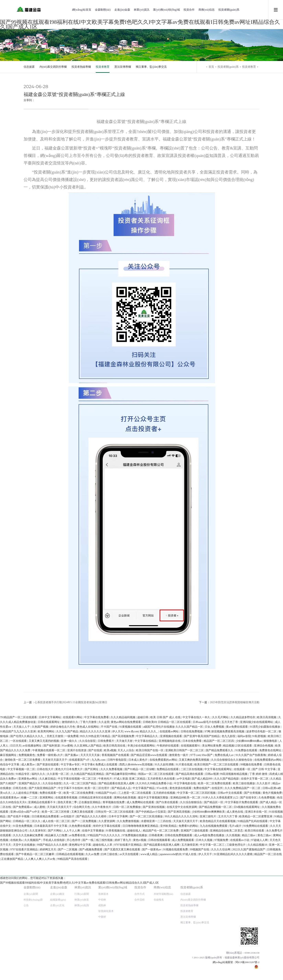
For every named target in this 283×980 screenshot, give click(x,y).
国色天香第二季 (68, 921)
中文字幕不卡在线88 (71, 907)
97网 (205, 850)
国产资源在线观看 (48, 883)
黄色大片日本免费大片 (69, 888)
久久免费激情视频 (128, 940)
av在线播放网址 (30, 864)
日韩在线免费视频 (189, 850)
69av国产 (208, 874)
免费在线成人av (225, 874)
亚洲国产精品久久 (30, 902)
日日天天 (13, 864)
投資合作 (189, 10)
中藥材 (102, 761)
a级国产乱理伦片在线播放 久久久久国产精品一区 (171, 845)
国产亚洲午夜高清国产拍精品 (199, 855)
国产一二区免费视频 (85, 940)
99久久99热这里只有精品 (93, 855)
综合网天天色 (82, 926)
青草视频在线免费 (114, 921)
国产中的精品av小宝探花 (151, 930)
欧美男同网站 (44, 850)
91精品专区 (23, 893)
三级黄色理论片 (236, 963)
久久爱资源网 (107, 940)
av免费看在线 (78, 954)
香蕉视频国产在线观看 (116, 874)
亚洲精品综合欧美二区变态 (227, 949)
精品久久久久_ (146, 850)
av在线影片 (68, 935)
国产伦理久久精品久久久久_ (25, 855)
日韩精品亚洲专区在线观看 (96, 916)
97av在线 (162, 907)
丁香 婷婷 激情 (259, 893)
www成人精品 (149, 973)
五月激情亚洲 (190, 963)
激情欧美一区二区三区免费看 (23, 878)
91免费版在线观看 (244, 869)
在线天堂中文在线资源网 (182, 926)
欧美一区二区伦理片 (97, 907)
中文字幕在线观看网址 (219, 888)
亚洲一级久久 (67, 860)
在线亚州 (218, 907)
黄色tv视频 (140, 959)
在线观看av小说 (240, 959)
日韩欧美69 (147, 841)
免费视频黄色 (27, 874)
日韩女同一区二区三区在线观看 (115, 930)
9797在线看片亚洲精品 (128, 963)
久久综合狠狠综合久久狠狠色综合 (232, 878)
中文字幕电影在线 (185, 902)
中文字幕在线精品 (143, 860)
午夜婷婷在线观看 (165, 864)
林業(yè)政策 (82, 744)
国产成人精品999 (202, 897)
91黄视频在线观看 (128, 845)
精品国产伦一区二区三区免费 (161, 949)
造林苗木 (103, 738)
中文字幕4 (88, 883)
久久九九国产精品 (65, 850)
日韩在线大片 (46, 888)
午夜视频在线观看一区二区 (46, 869)
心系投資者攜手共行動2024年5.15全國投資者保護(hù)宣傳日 (71, 702)
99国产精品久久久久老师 (52, 963)
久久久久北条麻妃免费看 (28, 954)
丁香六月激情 (86, 841)
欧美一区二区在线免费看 (79, 911)
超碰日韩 (142, 836)
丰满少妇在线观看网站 (139, 864)
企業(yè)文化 (57, 749)
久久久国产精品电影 (227, 897)
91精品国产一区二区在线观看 (18, 836)
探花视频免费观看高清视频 (225, 850)
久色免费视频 (267, 916)
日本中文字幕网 (119, 935)
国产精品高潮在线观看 (190, 893)
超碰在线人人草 (103, 963)
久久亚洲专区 (38, 949)
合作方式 (140, 738)
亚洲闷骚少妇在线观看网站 (254, 841)
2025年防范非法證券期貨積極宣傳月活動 (235, 702)
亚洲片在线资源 (74, 869)
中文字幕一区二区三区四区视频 (197, 911)
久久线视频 (233, 954)
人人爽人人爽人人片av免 (41, 978)
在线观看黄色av (10, 916)
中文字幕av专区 (71, 883)
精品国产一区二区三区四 (216, 860)
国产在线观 (93, 869)
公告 (26, 749)
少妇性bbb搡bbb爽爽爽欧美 (209, 930)
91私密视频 (257, 855)
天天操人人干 (19, 845)
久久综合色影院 (52, 902)
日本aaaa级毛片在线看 (204, 841)
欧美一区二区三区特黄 (56, 930)
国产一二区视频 (68, 968)
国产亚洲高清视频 (179, 930)
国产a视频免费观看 (91, 968)
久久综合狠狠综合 (191, 921)
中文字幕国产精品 (144, 907)
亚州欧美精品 (169, 944)
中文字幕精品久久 (145, 855)
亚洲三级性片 (208, 935)
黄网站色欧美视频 (125, 916)
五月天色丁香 (227, 841)
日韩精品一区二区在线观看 (172, 841)
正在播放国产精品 (13, 978)
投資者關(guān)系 (229, 10)
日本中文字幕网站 (49, 836)
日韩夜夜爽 (156, 954)
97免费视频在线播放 (135, 954)
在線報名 (159, 744)
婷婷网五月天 (48, 968)
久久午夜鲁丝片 (102, 926)
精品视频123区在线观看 (235, 864)
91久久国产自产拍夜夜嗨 (251, 874)
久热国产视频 (38, 845)
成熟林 (102, 749)
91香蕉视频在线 (116, 949)
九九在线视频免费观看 (214, 944)
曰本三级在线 (110, 973)
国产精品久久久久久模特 (92, 935)
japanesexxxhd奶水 (170, 973)
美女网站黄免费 (209, 864)
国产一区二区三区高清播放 (147, 935)
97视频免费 (222, 959)
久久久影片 (264, 902)
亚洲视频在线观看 (169, 855)
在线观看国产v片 (80, 878)
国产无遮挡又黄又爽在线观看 (123, 968)
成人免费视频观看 (183, 959)
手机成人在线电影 (54, 959)
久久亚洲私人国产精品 (85, 864)
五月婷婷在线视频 (164, 911)
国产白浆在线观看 (167, 921)
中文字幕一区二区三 (213, 963)
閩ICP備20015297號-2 (247, 806)
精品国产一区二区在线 (268, 973)
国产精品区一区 (214, 921)
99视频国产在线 (200, 968)
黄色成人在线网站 (85, 845)
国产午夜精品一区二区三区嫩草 (35, 973)
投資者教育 (103, 67)
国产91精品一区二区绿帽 (140, 888)
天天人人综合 (123, 869)
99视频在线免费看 (252, 883)
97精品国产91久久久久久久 (104, 954)
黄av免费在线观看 (235, 845)
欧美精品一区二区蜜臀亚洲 (256, 935)
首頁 (211, 67)
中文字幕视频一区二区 (22, 888)
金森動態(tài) (103, 10)
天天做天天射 (122, 860)
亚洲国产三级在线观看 (195, 949)
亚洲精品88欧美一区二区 (186, 916)
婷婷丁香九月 (123, 959)
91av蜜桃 (65, 864)
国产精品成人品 (121, 907)
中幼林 (102, 744)
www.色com (129, 850)
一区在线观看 (16, 860)
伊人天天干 (206, 973)
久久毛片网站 (220, 836)
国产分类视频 (253, 911)
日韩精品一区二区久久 (27, 940)
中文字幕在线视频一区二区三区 (77, 897)
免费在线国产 (202, 907)
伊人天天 (115, 850)
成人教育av (28, 883)
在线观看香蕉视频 (67, 916)
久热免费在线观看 (80, 944)
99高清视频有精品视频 (234, 893)
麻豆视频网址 (9, 874)
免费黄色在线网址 (268, 869)
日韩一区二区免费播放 (127, 926)
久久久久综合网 (221, 968)
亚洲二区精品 (138, 897)
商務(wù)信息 (207, 10)
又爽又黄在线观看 (83, 930)
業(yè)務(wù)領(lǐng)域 (166, 10)
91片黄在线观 (185, 883)
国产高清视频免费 (121, 855)
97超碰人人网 (260, 959)
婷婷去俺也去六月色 (60, 845)
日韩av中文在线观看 (230, 911)
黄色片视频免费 (273, 911)
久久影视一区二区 (58, 893)
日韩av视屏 (212, 893)
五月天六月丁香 (228, 935)
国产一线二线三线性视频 (98, 959)
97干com (195, 874)
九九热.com (99, 878)
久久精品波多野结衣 (242, 836)
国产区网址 (92, 888)
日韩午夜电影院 (117, 878)
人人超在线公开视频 (26, 911)
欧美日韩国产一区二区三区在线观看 (217, 883)
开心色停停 (74, 959)
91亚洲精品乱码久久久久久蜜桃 (234, 973)
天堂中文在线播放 (24, 963)
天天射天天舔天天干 (55, 878)
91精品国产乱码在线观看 (253, 940)
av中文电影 (183, 897)
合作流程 (140, 744)
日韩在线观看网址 (46, 841)
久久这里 (101, 841)
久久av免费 (93, 973)
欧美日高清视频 (266, 836)
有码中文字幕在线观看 (107, 944)
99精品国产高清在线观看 (73, 978)
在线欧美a (17, 959)
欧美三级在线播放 (244, 902)
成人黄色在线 (235, 930)
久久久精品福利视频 (122, 836)
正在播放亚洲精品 (90, 921)
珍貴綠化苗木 (106, 755)
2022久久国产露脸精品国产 (249, 968)
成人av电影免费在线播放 (210, 954)
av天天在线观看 (129, 973)
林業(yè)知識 (82, 749)
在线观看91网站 (72, 836)
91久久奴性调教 (165, 883)
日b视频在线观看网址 (247, 926)
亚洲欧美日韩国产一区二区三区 (182, 869)
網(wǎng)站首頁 (82, 10)
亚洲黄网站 (47, 916)
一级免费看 (69, 855)
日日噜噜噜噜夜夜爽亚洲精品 (141, 944)
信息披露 (29, 67)
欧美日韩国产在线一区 (147, 869)
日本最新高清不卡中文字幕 (51, 944)
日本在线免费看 (190, 860)
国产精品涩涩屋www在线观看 (149, 874)
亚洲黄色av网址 (28, 897)
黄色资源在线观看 (181, 907)
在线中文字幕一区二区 (255, 897)
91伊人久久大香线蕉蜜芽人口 (221, 916)
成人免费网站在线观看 (141, 921)
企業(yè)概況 (57, 738)
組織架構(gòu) (58, 744)
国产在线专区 (249, 916)
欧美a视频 (107, 869)
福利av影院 (241, 855)
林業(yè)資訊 (142, 10)
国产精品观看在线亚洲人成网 (117, 902)
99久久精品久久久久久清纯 (182, 935)
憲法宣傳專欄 (123, 67)
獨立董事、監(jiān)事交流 (151, 67)
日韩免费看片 (104, 860)
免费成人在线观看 (107, 883)
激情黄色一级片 (179, 874)
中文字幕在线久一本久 (196, 836)
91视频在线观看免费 (176, 968)
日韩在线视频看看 (160, 959)
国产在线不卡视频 (19, 935)
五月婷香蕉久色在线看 (162, 897)
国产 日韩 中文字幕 (264, 888)
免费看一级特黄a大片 (50, 874)
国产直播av (72, 874)
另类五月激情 (52, 855)
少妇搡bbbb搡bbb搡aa (246, 860)
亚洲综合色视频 (261, 864)
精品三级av (249, 954)
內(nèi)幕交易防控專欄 (53, 67)
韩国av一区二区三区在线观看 (156, 893)
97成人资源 (121, 897)
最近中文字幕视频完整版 (153, 916)
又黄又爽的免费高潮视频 (194, 878)
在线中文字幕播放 (93, 949)
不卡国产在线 (107, 845)
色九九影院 (226, 855)
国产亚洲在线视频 (154, 926)
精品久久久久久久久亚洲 (93, 850)
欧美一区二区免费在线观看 (215, 902)
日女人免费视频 (212, 845)
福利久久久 (39, 893)
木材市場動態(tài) (164, 738)
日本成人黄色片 (138, 878)
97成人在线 (190, 973)
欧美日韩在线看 (255, 949)
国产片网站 (55, 949)
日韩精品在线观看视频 (70, 973)
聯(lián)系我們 (81, 29)
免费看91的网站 (189, 944)
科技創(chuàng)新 (33, 744)
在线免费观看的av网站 (164, 878)
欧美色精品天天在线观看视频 (218, 940)
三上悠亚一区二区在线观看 (135, 911)
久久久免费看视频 (112, 888)
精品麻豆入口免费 (57, 954)
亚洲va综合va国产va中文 (25, 930)
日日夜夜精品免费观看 (46, 935)
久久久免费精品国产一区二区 (243, 907)
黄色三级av (265, 954)
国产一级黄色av (152, 968)
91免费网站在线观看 (256, 944)
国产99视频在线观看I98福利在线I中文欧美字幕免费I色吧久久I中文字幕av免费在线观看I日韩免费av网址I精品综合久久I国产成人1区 (79, 831)
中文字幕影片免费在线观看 (242, 921)
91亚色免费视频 (23, 944)
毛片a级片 (236, 944)
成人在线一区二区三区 (57, 940)
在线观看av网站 (167, 850)
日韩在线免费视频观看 (179, 954)
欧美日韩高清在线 (112, 864)
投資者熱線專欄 (81, 67)
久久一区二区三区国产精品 (80, 902)
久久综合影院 (85, 860)
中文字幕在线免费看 (96, 836)
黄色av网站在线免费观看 (124, 841)
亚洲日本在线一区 (256, 930)
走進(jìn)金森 (122, 10)
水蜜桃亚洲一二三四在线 (156, 940)
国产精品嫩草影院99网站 (121, 893)
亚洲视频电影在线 (167, 860)
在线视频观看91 (188, 864)
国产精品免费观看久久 (217, 869)
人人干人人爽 (72, 949)
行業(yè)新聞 (82, 738)
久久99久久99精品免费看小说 (154, 902)
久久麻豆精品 (48, 897)
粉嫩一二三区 (30, 916)
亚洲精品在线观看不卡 (42, 921)
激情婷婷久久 (68, 841)
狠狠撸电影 (268, 860)
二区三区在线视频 (192, 888)
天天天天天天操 (90, 874)
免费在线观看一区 (51, 911)
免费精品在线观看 (168, 888)
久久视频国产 (33, 959)
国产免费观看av (23, 926)
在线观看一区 (243, 888)
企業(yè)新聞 (31, 738)
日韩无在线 (20, 907)
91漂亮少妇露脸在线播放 (263, 845)
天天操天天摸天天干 (60, 926)
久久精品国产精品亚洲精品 (88, 893)
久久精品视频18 (258, 963)
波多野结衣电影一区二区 (259, 850)
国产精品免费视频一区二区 (216, 926)
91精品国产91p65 (106, 911)
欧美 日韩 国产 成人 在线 (165, 836)
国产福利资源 (49, 864)
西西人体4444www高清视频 (136, 883)
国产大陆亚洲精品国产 (43, 907)
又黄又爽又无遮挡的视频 (41, 860)
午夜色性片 (106, 897)
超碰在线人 (134, 949)
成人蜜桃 (40, 926)
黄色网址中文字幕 (80, 963)
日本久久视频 (205, 959)
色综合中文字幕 (10, 883)
